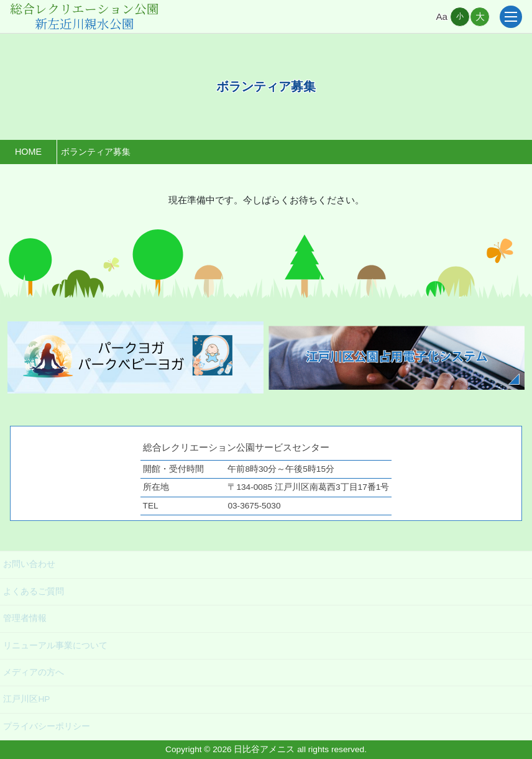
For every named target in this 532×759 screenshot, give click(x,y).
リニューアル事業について (55, 646)
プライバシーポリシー (47, 726)
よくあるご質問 (34, 591)
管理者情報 (25, 618)
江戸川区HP (26, 699)
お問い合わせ (29, 564)
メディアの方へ (34, 672)
